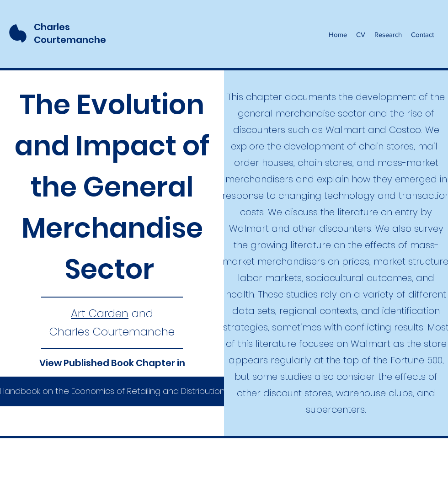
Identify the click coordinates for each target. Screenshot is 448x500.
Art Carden (100, 313)
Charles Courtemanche (70, 33)
